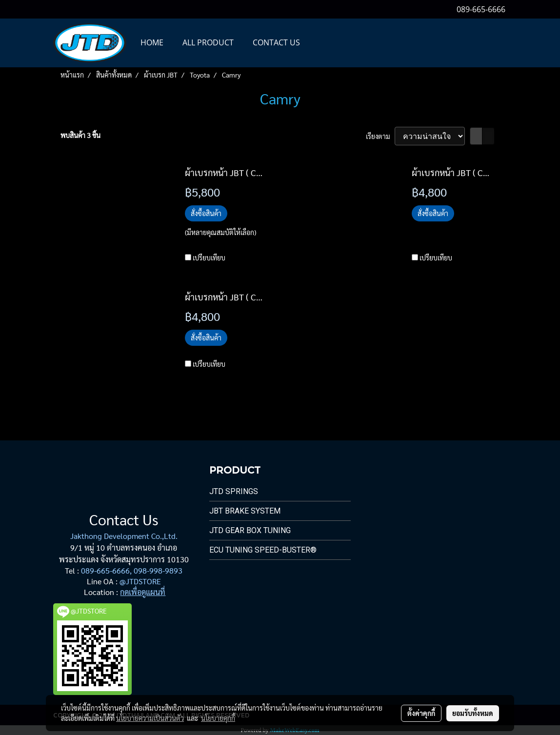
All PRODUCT (208, 42)
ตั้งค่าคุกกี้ (421, 713)
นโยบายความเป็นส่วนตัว (150, 718)
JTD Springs (234, 491)
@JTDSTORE (140, 581)
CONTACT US (276, 42)
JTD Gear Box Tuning (250, 530)
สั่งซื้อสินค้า (206, 213)
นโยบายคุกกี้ (218, 718)
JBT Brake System (245, 511)
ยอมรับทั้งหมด (473, 713)
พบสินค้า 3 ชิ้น (80, 135)
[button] (318, 43)
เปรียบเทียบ (209, 258)
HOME (152, 42)
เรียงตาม (380, 136)
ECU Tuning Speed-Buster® (263, 550)
